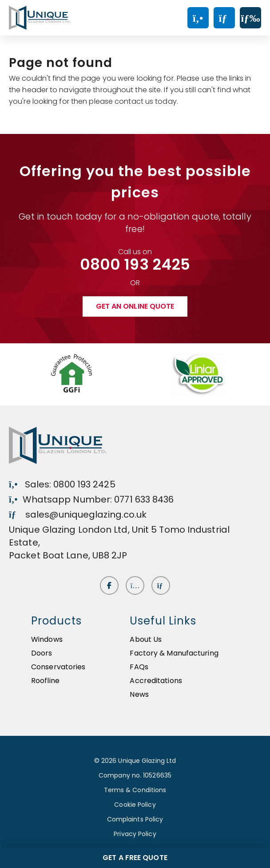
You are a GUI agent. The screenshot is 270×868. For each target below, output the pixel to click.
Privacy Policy (135, 834)
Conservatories (58, 667)
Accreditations (156, 681)
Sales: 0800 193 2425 (62, 484)
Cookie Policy (135, 805)
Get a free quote (135, 858)
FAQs (139, 667)
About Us (146, 639)
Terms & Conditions (135, 790)
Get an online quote (135, 306)
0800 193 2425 (135, 264)
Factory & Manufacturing (174, 653)
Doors (42, 653)
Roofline (45, 681)
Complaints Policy (135, 819)
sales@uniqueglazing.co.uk (78, 515)
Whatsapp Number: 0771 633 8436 (91, 499)
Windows (47, 639)
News (139, 694)
